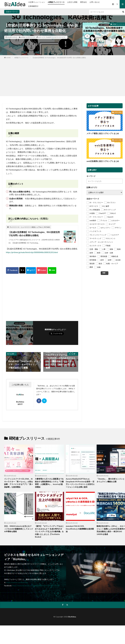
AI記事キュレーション (37, 2)
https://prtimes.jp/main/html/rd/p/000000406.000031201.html (32, 252)
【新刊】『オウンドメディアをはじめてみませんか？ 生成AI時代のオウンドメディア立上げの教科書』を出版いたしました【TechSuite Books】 (49, 531)
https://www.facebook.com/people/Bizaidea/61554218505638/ (36, 586)
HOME (8, 58)
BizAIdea (72, 617)
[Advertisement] (62, 77)
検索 (104, 273)
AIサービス (42, 37)
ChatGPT (49, 37)
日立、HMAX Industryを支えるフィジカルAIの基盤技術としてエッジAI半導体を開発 (19, 529)
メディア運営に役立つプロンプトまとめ (103, 133)
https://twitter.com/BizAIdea (17, 582)
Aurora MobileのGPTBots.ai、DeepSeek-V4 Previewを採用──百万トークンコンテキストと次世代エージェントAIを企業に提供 (80, 483)
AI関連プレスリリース (56, 2)
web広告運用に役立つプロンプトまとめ (103, 161)
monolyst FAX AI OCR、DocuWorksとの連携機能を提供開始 (80, 529)
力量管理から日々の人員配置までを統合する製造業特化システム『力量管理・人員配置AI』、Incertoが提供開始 (49, 483)
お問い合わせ (95, 2)
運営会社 (83, 2)
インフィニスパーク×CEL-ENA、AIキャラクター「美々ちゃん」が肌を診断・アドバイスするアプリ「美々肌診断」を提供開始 (19, 483)
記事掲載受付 (33, 6)
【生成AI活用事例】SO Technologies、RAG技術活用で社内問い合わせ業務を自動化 (59, 58)
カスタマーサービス (59, 37)
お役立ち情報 (72, 2)
